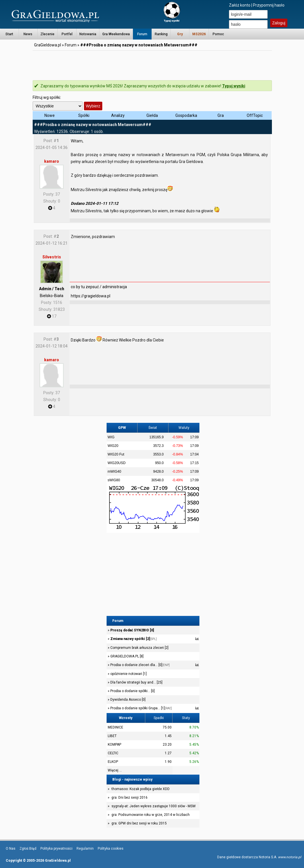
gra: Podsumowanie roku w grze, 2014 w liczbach (151, 815)
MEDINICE (115, 727)
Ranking (161, 34)
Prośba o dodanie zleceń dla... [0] (140, 665)
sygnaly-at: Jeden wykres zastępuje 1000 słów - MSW (154, 806)
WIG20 (113, 446)
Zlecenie (47, 34)
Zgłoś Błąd (28, 849)
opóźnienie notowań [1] (128, 674)
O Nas (11, 849)
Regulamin (85, 849)
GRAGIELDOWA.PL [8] (126, 656)
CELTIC (113, 753)
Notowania (88, 34)
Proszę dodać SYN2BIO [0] (132, 630)
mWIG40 (114, 472)
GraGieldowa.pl (48, 45)
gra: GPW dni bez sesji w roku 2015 (139, 823)
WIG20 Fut (116, 454)
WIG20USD (117, 463)
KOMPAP (114, 745)
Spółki (84, 115)
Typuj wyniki (234, 86)
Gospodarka (186, 115)
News (28, 34)
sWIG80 (114, 480)
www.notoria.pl (290, 857)
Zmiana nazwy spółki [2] (133, 639)
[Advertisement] (152, 64)
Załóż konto (240, 5)
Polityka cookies (111, 849)
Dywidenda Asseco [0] (128, 700)
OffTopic (255, 115)
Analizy (118, 115)
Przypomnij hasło (269, 5)
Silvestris (52, 257)
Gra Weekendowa (116, 34)
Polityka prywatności (56, 849)
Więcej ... (115, 770)
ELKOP (113, 762)
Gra (221, 115)
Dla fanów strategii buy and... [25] (136, 682)
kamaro (52, 161)
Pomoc (218, 34)
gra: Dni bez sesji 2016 (130, 798)
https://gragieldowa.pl (91, 296)
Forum (142, 34)
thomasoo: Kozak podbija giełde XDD (141, 789)
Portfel (67, 34)
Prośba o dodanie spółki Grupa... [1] (141, 708)
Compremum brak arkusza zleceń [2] (139, 648)
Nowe (50, 115)
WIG (111, 437)
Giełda (152, 115)
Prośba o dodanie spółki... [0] (132, 691)
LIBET (112, 736)
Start (9, 34)
